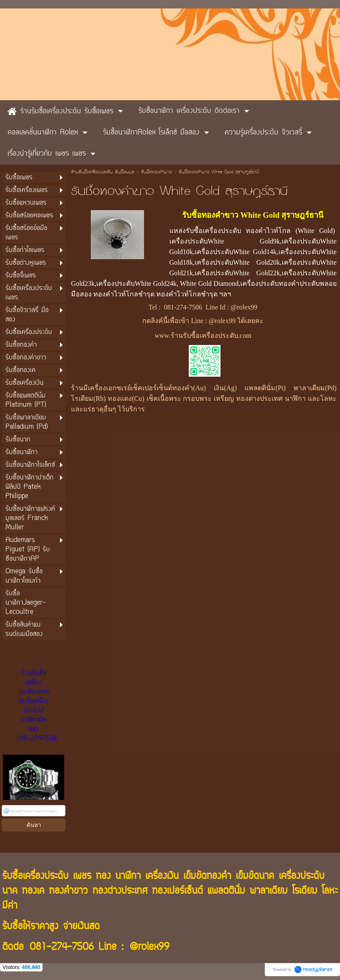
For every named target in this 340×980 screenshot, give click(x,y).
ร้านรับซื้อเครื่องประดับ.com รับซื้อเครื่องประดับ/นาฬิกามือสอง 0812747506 (38, 706)
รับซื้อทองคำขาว (156, 172)
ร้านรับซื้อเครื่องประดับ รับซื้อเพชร (103, 172)
